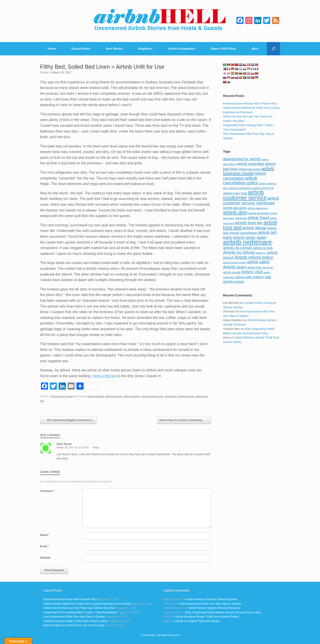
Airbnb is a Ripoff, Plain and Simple (197, 621)
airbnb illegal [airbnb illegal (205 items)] (254, 228)
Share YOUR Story (224, 49)
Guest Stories (81, 49)
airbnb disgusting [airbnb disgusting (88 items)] (259, 213)
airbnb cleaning (132, 396)
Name (45, 535)
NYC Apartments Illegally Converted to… (68, 420)
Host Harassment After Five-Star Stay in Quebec (74, 617)
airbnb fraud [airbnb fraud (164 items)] (258, 218)
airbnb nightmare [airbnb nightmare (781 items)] (247, 242)
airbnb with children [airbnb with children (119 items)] (250, 277)
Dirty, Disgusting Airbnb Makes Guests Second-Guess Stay (223, 612)
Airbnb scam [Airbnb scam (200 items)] (235, 267)
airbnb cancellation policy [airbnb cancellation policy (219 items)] (241, 181)
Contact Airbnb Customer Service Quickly (211, 599)
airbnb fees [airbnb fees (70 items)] (241, 218)
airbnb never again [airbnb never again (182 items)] (250, 237)
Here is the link (104, 376)
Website (45, 558)
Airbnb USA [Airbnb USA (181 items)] (252, 272)
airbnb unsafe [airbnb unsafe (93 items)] (232, 272)
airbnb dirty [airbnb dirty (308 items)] (235, 212)
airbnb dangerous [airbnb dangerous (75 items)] (258, 208)
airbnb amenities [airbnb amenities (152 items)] (250, 164)
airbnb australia (96, 396)
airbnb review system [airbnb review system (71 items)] (235, 262)
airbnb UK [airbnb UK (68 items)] (268, 268)
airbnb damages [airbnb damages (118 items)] (235, 208)
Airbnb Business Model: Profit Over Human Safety (75, 621)
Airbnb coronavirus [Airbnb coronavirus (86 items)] (240, 188)
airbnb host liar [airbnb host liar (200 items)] (249, 223)
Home (52, 49)
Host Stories (114, 49)
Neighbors (145, 49)
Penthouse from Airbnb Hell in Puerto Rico (250, 104)
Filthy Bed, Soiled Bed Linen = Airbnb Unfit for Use (102, 67)
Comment (47, 491)
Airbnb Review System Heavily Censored (214, 608)
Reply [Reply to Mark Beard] (96, 447)
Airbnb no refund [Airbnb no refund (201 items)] (239, 252)
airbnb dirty (171, 396)
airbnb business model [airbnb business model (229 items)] (248, 171)
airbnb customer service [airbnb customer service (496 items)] (245, 195)
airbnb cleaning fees (153, 396)
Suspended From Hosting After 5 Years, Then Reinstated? (80, 612)
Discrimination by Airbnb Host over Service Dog (74, 625)
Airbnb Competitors (182, 49)
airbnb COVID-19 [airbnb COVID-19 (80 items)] (263, 188)
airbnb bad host (114, 396)
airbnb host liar (186, 396)
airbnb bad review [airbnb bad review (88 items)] (250, 169)
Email (45, 546)
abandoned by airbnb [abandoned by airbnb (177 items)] (242, 159)
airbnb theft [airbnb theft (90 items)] (254, 267)
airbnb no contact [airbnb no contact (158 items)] (238, 248)
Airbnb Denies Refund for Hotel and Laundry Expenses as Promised (87, 604)
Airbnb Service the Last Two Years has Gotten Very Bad (79, 608)
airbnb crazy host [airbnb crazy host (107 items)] (235, 193)
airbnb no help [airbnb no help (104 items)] (263, 248)
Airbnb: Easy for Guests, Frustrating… (184, 420)
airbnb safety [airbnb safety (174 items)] (258, 262)
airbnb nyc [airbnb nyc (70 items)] (261, 253)
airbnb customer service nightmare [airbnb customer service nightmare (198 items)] (251, 201)
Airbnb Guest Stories (62, 396)
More (255, 49)
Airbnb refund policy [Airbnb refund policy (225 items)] (254, 257)
